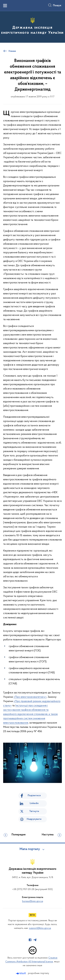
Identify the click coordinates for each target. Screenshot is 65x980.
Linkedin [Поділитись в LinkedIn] (34, 803)
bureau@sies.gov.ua (33, 901)
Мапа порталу (30, 849)
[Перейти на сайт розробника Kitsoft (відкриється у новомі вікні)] (21, 973)
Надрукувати (34, 819)
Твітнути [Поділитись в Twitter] (34, 811)
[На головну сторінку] (32, 26)
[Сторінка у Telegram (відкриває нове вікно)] (35, 940)
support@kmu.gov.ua (40, 928)
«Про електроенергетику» (30, 697)
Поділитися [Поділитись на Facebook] (34, 796)
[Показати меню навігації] (5, 6)
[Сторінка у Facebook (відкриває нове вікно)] (30, 940)
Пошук (57, 6)
